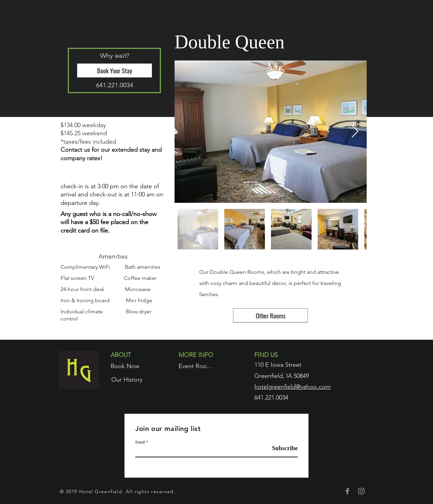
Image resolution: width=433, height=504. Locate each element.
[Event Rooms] (196, 366)
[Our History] (127, 380)
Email (140, 442)
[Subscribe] (281, 448)
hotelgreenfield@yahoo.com (292, 387)
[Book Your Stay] (115, 71)
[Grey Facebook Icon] (347, 491)
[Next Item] (355, 132)
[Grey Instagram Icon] (361, 491)
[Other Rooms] (270, 315)
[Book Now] (125, 366)
